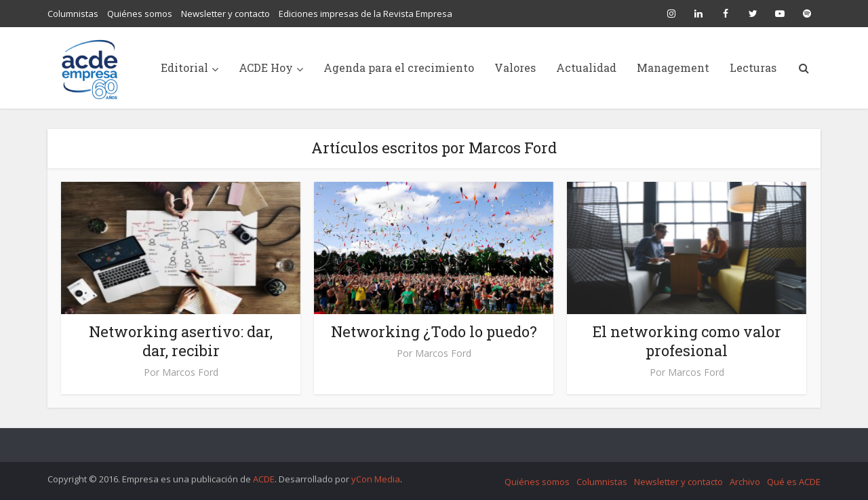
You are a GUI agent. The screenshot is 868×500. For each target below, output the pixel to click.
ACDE (264, 479)
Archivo (745, 482)
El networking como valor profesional (687, 341)
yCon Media (376, 479)
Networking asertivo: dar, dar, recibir (181, 341)
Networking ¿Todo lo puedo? (434, 331)
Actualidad (586, 68)
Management (673, 68)
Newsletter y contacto (225, 14)
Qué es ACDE (794, 482)
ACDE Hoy (266, 68)
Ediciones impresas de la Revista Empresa (366, 14)
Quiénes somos (140, 14)
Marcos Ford (190, 372)
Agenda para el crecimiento (399, 68)
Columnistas (73, 14)
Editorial (184, 68)
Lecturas (753, 68)
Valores (515, 68)
